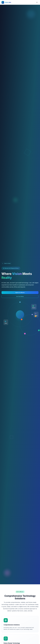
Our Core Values (20, 296)
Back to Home (6, 263)
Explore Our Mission (20, 293)
